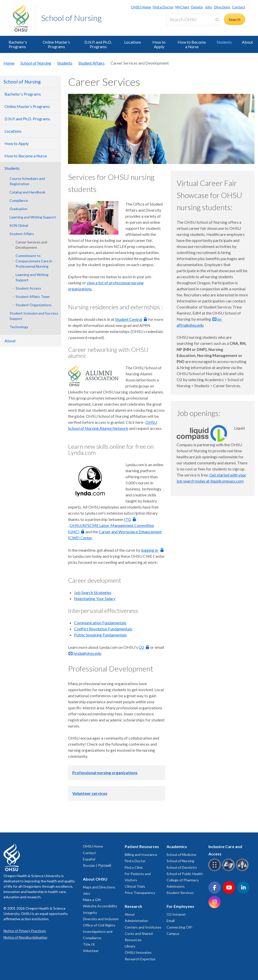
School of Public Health (185, 874)
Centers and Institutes (143, 927)
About (247, 42)
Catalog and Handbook (27, 192)
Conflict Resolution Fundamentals (103, 629)
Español (89, 859)
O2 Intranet (176, 914)
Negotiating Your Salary (95, 598)
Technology (19, 327)
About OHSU (95, 879)
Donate (197, 7)
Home (9, 63)
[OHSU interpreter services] (243, 870)
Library (130, 946)
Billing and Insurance (141, 855)
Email (171, 921)
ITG (128, 519)
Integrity (90, 913)
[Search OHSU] (193, 20)
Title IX (89, 944)
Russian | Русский (97, 865)
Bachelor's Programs (18, 44)
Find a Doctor (163, 7)
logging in (150, 550)
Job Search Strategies (93, 592)
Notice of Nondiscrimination (25, 937)
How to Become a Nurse (192, 44)
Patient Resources (142, 846)
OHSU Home (141, 7)
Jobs (208, 7)
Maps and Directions (99, 887)
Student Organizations (34, 305)
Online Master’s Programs (56, 44)
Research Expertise (140, 959)
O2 (141, 647)
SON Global (19, 225)
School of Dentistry (182, 867)
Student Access (28, 288)
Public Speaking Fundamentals (100, 635)
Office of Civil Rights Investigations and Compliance (99, 931)
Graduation (19, 209)
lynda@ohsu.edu (87, 653)
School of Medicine (181, 855)
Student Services (180, 893)
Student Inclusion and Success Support (34, 316)
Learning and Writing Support (33, 217)
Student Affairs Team (33, 297)
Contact (239, 7)
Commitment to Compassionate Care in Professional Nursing (34, 261)
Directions (222, 7)
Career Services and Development (31, 245)
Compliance (19, 200)
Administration (136, 921)
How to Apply (159, 44)
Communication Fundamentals (100, 623)
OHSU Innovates (138, 952)
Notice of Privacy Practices (25, 931)
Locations (133, 42)
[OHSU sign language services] (229, 870)
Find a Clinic (134, 867)
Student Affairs (91, 63)
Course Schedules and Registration (27, 181)
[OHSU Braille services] (215, 870)
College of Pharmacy (183, 880)
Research (133, 906)
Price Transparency (140, 893)
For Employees (180, 906)
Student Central (129, 319)
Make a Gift (92, 900)
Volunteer (91, 951)
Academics (177, 846)
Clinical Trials (135, 886)
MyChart (182, 7)
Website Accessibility (100, 906)
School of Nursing (71, 18)
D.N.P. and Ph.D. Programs (98, 44)
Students (224, 42)
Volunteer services (90, 793)
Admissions (176, 886)
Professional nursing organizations (105, 773)
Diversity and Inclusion (101, 919)
